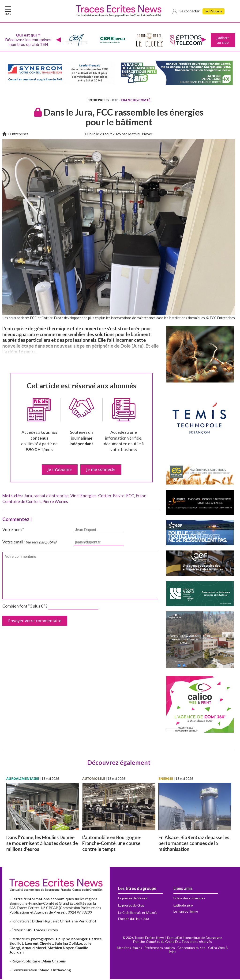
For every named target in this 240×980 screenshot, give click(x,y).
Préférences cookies (160, 949)
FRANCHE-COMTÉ (136, 101)
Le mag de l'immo (186, 912)
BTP (115, 101)
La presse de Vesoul (133, 899)
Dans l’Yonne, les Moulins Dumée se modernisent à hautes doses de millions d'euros (42, 844)
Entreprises (19, 135)
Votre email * (29, 543)
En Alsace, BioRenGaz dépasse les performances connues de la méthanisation (194, 844)
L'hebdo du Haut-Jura (134, 920)
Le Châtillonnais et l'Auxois (138, 913)
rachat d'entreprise (51, 497)
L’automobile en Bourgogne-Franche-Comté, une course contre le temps (112, 844)
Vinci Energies (83, 497)
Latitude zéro (183, 906)
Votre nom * (13, 530)
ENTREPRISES (98, 101)
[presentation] (58, 40)
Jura (28, 497)
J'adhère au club (223, 40)
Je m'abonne (215, 12)
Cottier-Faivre (111, 497)
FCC (130, 497)
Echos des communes (189, 899)
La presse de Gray (131, 906)
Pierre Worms (55, 502)
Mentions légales (129, 949)
